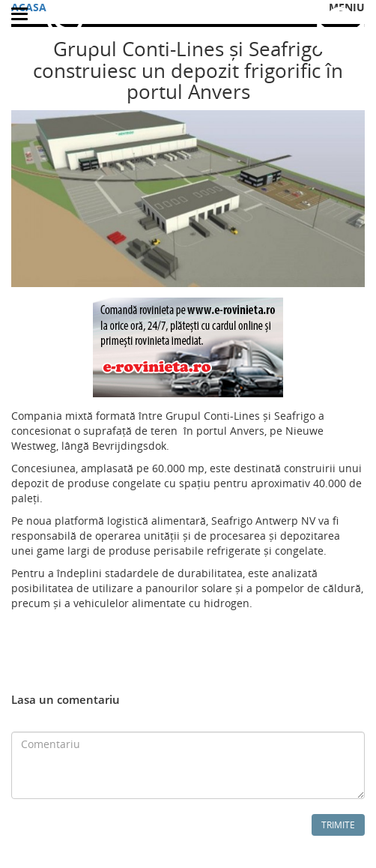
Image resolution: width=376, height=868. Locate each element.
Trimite (338, 825)
